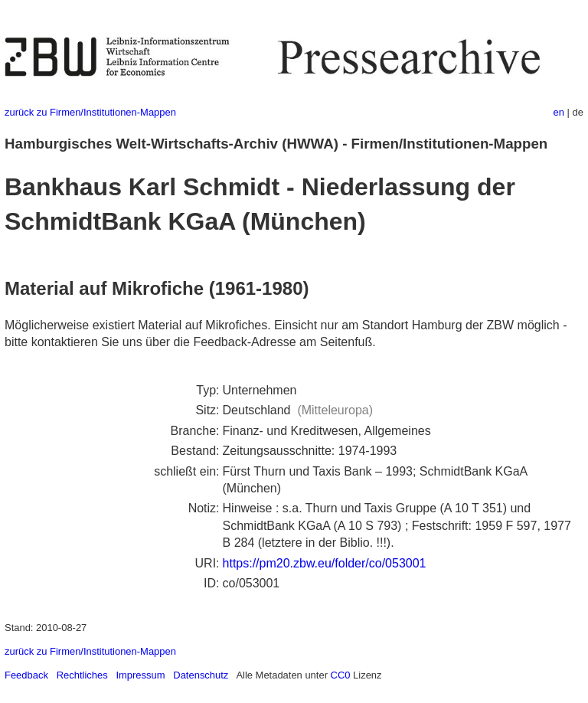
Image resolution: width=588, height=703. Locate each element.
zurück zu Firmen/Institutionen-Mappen (90, 112)
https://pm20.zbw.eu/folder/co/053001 (325, 563)
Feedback (26, 675)
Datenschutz (201, 675)
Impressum (140, 675)
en (559, 112)
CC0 (341, 675)
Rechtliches (82, 675)
